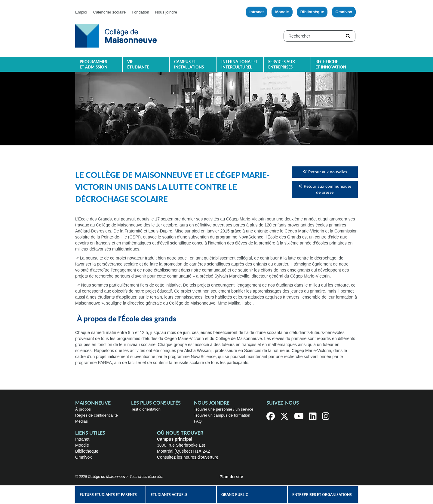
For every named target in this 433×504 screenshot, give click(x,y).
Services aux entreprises (282, 65)
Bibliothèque (312, 12)
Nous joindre (166, 12)
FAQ (198, 421)
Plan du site (231, 477)
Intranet (256, 12)
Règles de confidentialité (97, 415)
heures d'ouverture (201, 457)
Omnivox (344, 12)
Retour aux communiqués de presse (325, 189)
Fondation (140, 12)
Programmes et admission (94, 65)
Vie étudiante (138, 65)
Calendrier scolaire (109, 12)
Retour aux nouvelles (325, 172)
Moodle (282, 12)
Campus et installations (189, 65)
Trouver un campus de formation (222, 415)
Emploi (81, 12)
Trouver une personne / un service (224, 409)
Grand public (235, 495)
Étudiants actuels (169, 495)
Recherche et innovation (331, 65)
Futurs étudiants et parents (108, 495)
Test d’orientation (146, 409)
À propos (83, 409)
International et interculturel (240, 65)
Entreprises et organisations (322, 495)
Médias (81, 421)
